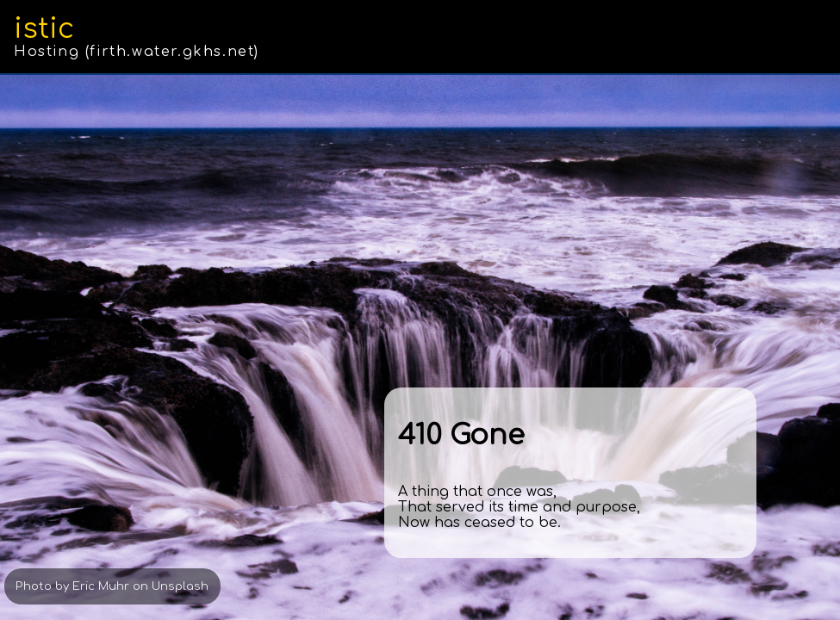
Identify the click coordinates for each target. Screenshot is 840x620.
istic (44, 29)
